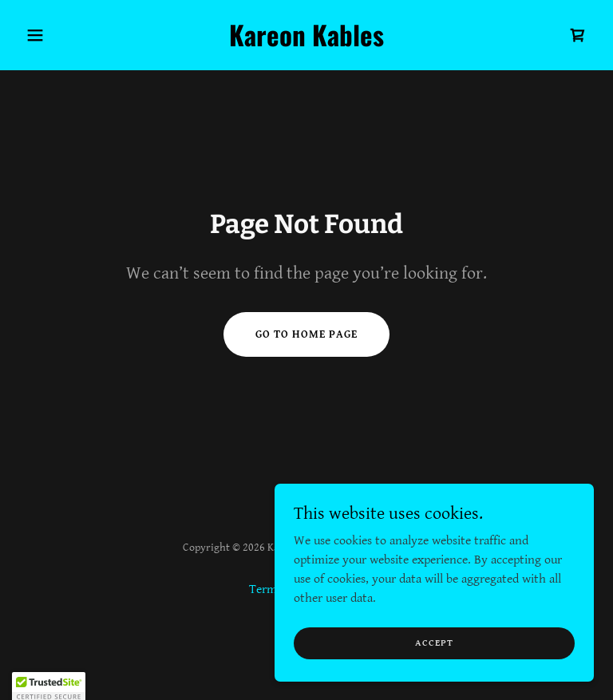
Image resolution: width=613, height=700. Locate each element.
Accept (434, 643)
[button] (62, 35)
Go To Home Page (306, 334)
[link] (306, 43)
